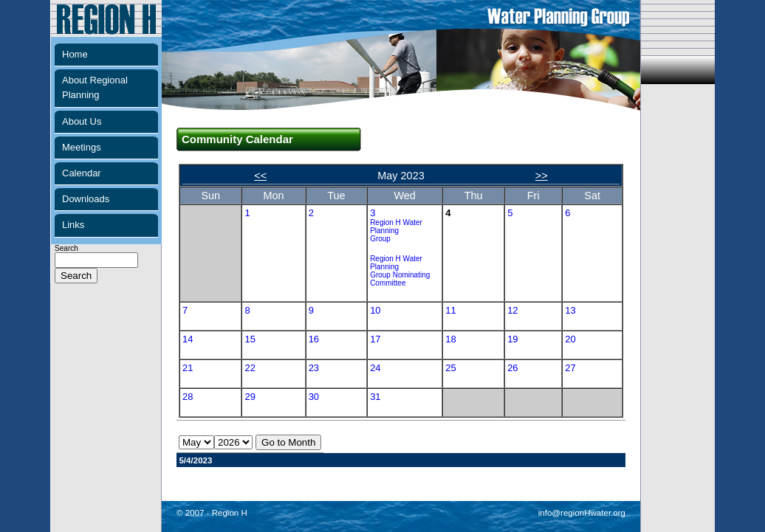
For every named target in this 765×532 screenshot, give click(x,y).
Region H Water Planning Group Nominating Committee (400, 271)
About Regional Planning (95, 87)
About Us (82, 121)
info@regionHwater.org (582, 513)
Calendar (82, 173)
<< (260, 176)
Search (96, 262)
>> (542, 176)
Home (75, 54)
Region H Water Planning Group (396, 231)
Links (73, 225)
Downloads (86, 199)
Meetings (82, 147)
